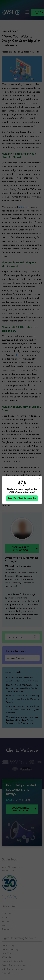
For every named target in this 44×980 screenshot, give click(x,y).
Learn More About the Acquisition (22, 498)
